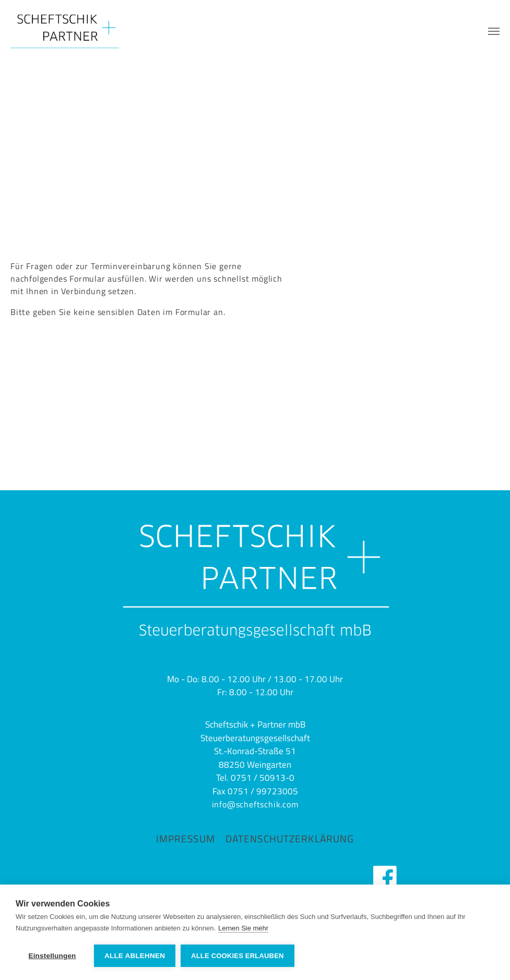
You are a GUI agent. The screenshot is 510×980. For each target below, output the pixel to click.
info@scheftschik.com (255, 804)
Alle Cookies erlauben (238, 956)
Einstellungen (52, 956)
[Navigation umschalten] (494, 31)
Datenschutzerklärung (290, 838)
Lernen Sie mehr (243, 928)
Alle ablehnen (135, 956)
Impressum (186, 838)
